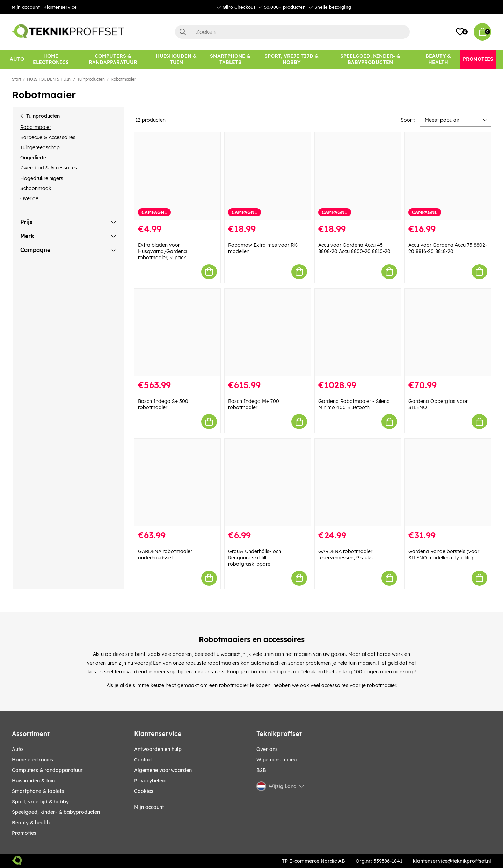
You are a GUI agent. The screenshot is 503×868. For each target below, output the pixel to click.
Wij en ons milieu (276, 760)
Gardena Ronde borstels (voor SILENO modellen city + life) (444, 555)
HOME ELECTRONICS (32, 760)
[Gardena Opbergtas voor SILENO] (448, 332)
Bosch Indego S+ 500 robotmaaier (163, 404)
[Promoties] (478, 59)
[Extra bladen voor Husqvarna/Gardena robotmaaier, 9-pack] (177, 176)
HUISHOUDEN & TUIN (49, 79)
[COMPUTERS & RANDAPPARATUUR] (113, 59)
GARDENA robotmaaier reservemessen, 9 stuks (345, 555)
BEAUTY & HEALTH (31, 823)
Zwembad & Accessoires (49, 168)
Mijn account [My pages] (149, 807)
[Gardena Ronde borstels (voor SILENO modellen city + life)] (448, 482)
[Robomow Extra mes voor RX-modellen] (268, 176)
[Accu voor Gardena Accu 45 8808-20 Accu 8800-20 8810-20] (358, 176)
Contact (143, 760)
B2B (261, 770)
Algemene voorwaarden (163, 770)
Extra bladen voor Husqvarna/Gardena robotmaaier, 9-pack (162, 251)
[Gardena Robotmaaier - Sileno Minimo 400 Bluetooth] (358, 332)
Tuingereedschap (40, 147)
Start (16, 79)
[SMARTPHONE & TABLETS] (230, 59)
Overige (29, 198)
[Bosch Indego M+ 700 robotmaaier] (268, 332)
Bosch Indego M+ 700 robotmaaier (254, 404)
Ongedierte (33, 158)
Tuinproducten (91, 79)
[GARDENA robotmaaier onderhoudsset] (177, 482)
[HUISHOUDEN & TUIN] (176, 59)
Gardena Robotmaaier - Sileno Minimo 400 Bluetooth (354, 404)
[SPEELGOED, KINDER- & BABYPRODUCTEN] (370, 59)
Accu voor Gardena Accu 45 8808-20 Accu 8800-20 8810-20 (354, 248)
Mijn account (26, 7)
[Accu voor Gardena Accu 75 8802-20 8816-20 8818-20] (448, 176)
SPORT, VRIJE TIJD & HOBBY (40, 802)
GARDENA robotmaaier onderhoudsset (165, 555)
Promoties (24, 833)
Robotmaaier (123, 79)
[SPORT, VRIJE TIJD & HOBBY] (292, 59)
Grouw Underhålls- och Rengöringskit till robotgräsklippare (255, 558)
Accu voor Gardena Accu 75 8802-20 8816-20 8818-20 (448, 248)
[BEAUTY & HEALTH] (438, 59)
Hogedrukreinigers (42, 178)
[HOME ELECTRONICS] (51, 59)
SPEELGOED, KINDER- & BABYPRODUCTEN (56, 812)
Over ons (267, 749)
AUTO (17, 749)
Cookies (144, 791)
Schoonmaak (36, 188)
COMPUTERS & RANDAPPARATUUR (47, 770)
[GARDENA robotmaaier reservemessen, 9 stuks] (358, 482)
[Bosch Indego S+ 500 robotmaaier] (177, 332)
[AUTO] (17, 59)
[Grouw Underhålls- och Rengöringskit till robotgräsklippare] (268, 482)
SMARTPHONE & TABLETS (38, 791)
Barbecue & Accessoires (48, 137)
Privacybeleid (150, 781)
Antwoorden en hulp (158, 749)
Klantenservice (60, 7)
